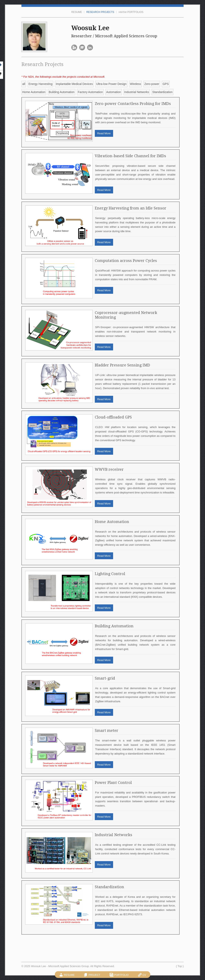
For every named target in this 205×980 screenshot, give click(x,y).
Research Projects (100, 12)
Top (180, 966)
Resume (77, 12)
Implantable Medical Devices (74, 84)
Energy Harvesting (40, 84)
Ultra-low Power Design (111, 84)
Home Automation (34, 92)
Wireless (136, 84)
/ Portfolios (131, 12)
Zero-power (152, 84)
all (24, 84)
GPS (166, 84)
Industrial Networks (137, 92)
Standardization (162, 92)
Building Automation (62, 92)
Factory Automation (90, 92)
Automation (114, 92)
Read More (104, 133)
